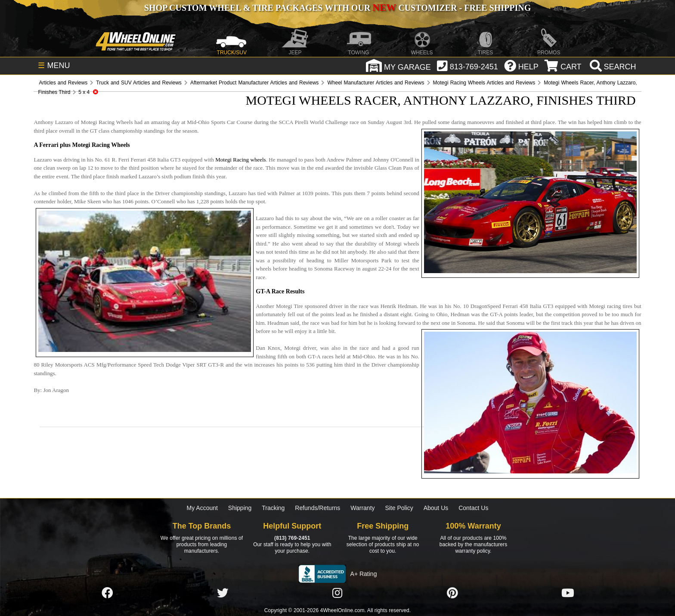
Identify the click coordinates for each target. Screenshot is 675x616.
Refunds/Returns (317, 508)
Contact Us (473, 508)
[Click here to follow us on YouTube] (568, 594)
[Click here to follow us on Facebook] (107, 594)
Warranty (362, 508)
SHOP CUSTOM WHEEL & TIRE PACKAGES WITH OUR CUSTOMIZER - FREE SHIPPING (337, 8)
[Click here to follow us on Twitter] (223, 594)
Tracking (273, 508)
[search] (612, 67)
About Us (436, 508)
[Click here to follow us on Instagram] (337, 594)
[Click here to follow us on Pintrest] (452, 594)
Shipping (240, 508)
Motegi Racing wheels (240, 160)
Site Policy (399, 508)
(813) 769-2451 (292, 538)
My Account (202, 508)
